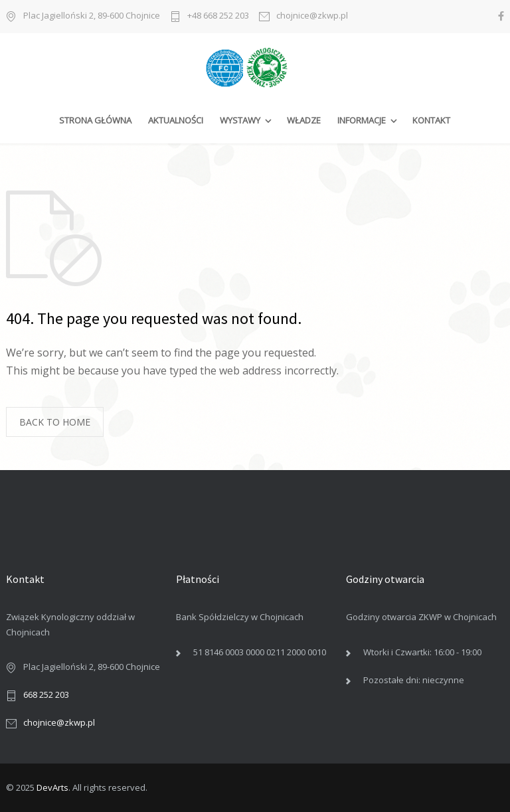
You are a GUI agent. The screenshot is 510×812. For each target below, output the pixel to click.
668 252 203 (46, 694)
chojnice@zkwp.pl (312, 16)
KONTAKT (431, 120)
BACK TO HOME (55, 422)
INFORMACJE (362, 120)
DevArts (52, 787)
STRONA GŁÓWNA (95, 120)
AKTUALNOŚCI (176, 120)
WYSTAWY (240, 120)
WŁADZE (304, 120)
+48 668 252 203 (218, 16)
